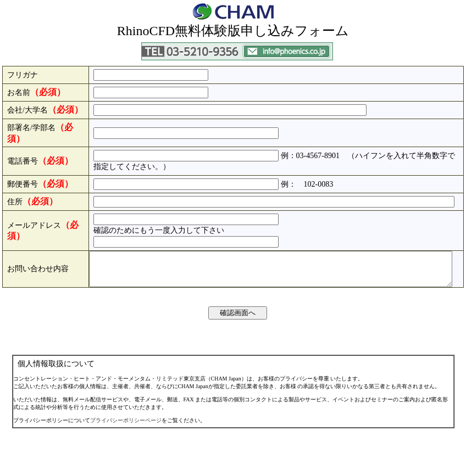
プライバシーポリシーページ (126, 468)
